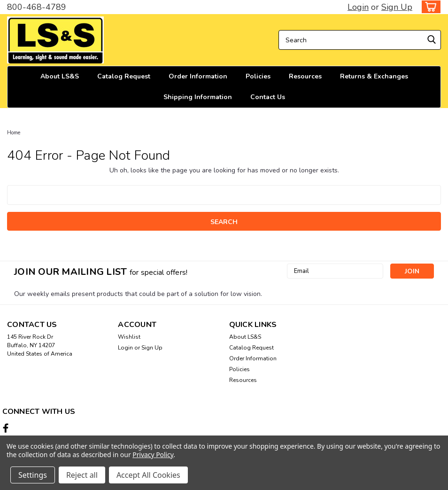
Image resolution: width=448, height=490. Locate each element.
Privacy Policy (153, 455)
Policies (258, 76)
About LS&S (60, 76)
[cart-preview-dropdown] (429, 7)
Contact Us (268, 97)
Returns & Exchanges (374, 76)
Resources (305, 76)
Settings (33, 475)
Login (358, 7)
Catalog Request (124, 76)
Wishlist (129, 337)
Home (14, 133)
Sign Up (397, 7)
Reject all (82, 475)
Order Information (198, 76)
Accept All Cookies (148, 475)
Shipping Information (198, 97)
